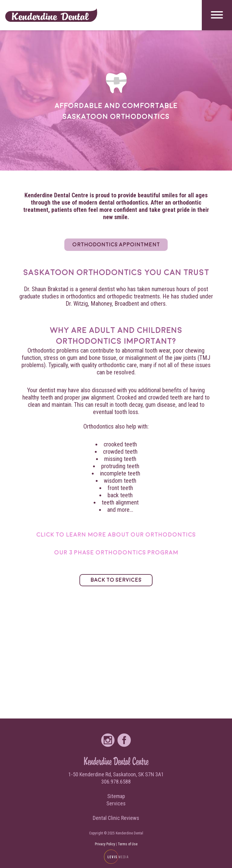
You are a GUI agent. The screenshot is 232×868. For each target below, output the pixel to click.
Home (10, 68)
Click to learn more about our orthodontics (116, 535)
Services (14, 217)
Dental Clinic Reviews (116, 818)
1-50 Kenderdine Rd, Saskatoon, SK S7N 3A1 (116, 774)
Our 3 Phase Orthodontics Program (116, 552)
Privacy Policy (105, 844)
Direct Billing (21, 291)
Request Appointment (32, 366)
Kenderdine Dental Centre (116, 761)
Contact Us (19, 441)
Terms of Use (128, 844)
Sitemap (116, 796)
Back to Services (116, 580)
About (11, 142)
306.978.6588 (116, 782)
